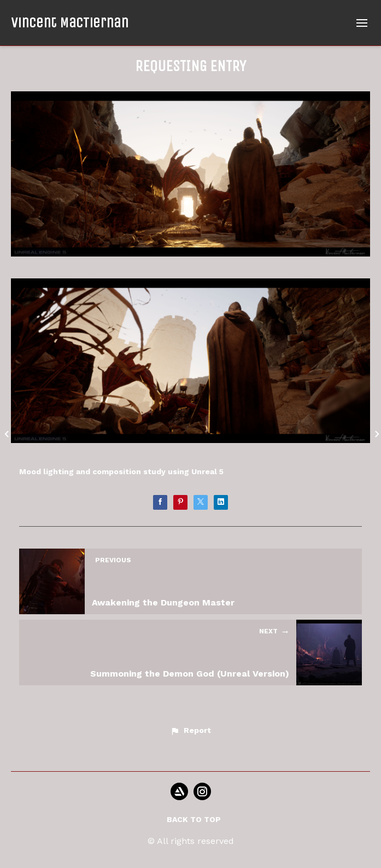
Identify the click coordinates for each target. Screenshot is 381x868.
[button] (190, 731)
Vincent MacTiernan (70, 23)
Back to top (194, 819)
